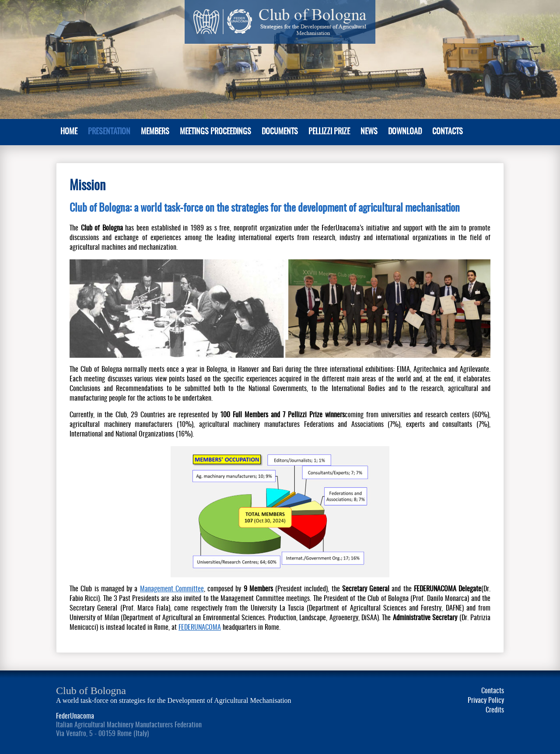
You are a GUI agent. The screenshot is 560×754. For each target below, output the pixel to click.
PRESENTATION (109, 132)
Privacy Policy (486, 701)
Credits (495, 710)
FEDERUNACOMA (200, 628)
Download (405, 132)
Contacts (448, 132)
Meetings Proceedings (215, 132)
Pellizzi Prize (329, 132)
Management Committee (172, 589)
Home (69, 132)
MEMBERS (155, 132)
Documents (280, 132)
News (369, 132)
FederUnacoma (75, 716)
